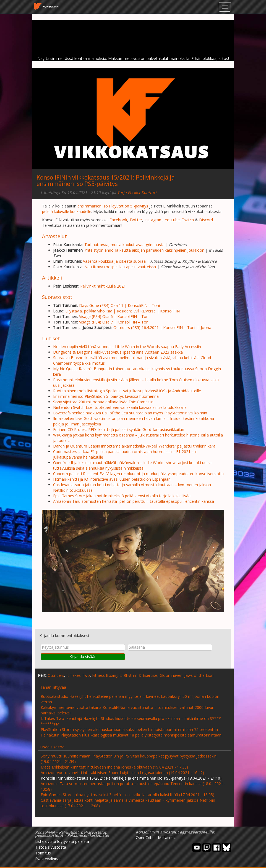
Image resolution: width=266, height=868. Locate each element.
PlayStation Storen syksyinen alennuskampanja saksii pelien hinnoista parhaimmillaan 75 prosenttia (129, 729)
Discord (206, 220)
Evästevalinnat (48, 859)
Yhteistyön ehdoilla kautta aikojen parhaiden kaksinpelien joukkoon (144, 250)
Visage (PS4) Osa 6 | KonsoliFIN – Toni (114, 316)
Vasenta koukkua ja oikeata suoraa (114, 261)
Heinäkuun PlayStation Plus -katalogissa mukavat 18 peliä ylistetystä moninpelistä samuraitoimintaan (131, 735)
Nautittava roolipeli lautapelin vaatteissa (120, 267)
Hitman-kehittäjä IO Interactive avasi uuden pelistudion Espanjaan (112, 479)
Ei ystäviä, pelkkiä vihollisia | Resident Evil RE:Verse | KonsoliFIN (122, 311)
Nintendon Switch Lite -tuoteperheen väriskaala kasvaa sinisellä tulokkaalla (120, 407)
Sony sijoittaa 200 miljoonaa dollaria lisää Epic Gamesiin (103, 402)
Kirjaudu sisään (83, 657)
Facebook (118, 220)
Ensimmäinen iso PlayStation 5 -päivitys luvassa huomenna (106, 396)
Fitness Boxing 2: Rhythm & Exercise (125, 675)
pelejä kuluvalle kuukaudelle (67, 211)
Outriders (56, 675)
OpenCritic (145, 837)
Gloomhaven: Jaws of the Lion (187, 675)
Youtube (172, 220)
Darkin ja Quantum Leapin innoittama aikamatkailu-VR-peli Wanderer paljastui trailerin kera (134, 446)
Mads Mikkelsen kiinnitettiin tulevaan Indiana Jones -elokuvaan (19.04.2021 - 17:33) (114, 767)
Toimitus (43, 853)
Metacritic (167, 837)
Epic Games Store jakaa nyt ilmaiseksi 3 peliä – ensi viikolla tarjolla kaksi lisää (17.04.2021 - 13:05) (127, 795)
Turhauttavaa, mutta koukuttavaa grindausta (124, 245)
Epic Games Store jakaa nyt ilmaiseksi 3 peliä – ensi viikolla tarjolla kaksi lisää (122, 496)
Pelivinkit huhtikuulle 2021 (103, 286)
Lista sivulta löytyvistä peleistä (62, 841)
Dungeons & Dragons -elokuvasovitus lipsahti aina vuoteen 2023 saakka (118, 352)
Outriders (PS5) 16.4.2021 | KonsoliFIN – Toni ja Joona (162, 328)
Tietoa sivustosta (51, 847)
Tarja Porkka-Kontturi (137, 192)
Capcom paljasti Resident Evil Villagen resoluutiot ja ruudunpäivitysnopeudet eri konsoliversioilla (138, 474)
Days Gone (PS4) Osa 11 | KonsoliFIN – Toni (119, 305)
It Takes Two (78, 675)
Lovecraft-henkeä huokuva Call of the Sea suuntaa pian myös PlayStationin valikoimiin (130, 413)
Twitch (188, 220)
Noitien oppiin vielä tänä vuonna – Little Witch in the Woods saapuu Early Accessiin (127, 347)
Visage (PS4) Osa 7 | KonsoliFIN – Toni (114, 322)
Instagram (153, 220)
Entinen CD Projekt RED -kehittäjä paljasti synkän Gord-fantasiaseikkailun (119, 429)
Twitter (136, 220)
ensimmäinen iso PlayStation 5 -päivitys (113, 206)
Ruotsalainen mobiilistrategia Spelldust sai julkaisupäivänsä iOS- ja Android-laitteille (127, 391)
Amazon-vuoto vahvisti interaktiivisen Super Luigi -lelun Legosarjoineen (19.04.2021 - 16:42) (122, 773)
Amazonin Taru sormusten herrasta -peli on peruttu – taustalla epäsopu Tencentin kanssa (134, 501)
